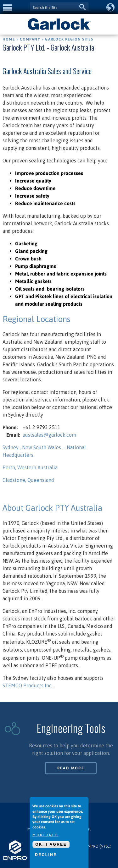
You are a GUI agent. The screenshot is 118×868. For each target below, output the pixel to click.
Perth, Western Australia (30, 467)
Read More (71, 768)
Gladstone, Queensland (28, 480)
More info (45, 835)
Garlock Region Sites (69, 39)
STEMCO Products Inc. (28, 685)
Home (9, 39)
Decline (46, 855)
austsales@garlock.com (49, 435)
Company (30, 39)
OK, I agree (51, 844)
